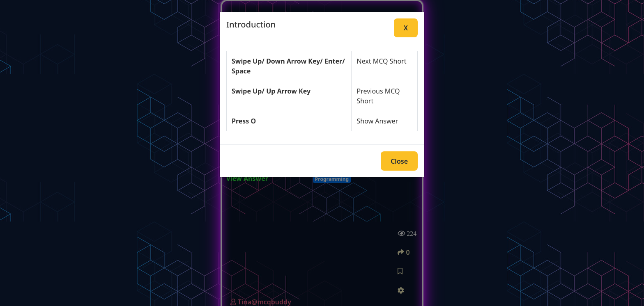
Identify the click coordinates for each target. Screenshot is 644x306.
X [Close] (406, 28)
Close (399, 161)
